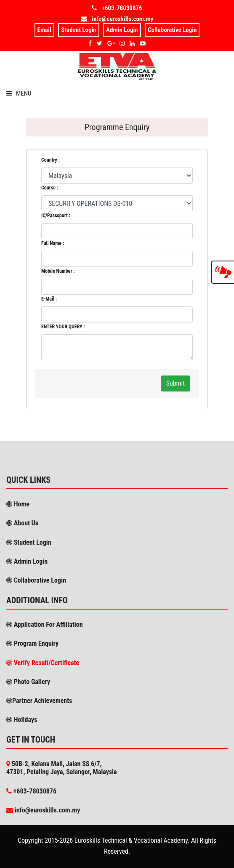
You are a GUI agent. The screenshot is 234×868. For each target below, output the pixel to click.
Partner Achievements (42, 701)
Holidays (25, 720)
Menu (19, 93)
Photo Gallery (31, 682)
